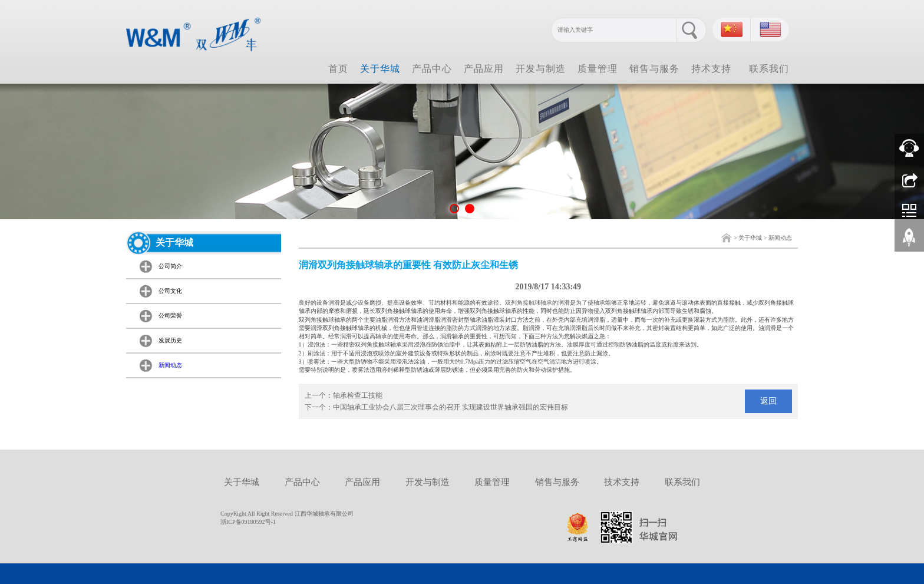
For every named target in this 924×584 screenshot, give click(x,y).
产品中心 (432, 69)
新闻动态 (780, 238)
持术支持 (711, 69)
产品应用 (484, 69)
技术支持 (622, 482)
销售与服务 (654, 69)
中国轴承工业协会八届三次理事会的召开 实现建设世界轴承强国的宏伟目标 (451, 407)
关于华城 (380, 69)
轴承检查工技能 (358, 395)
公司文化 (170, 291)
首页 (338, 69)
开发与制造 (541, 69)
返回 (768, 401)
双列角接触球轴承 (529, 303)
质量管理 (598, 69)
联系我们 (769, 69)
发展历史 (170, 340)
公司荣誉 (170, 316)
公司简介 (170, 266)
